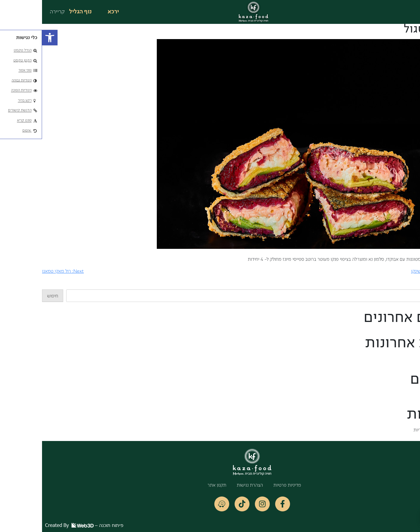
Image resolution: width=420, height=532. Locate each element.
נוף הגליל (38, 12)
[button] (8, 38)
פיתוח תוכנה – (42, 525)
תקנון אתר (175, 485)
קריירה (15, 12)
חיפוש (414, 286)
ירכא (71, 12)
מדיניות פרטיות (245, 485)
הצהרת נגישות (208, 485)
